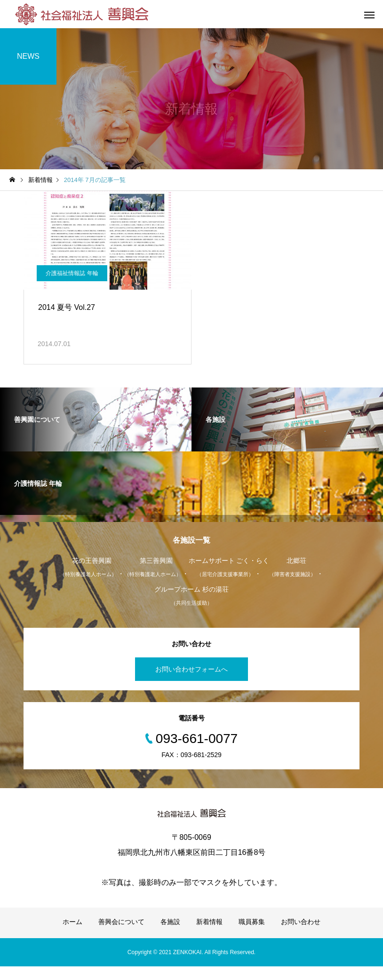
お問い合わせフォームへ (191, 683)
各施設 (170, 935)
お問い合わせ (301, 935)
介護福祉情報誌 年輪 (73, 281)
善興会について (121, 935)
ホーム (72, 935)
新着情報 (209, 935)
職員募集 (252, 935)
